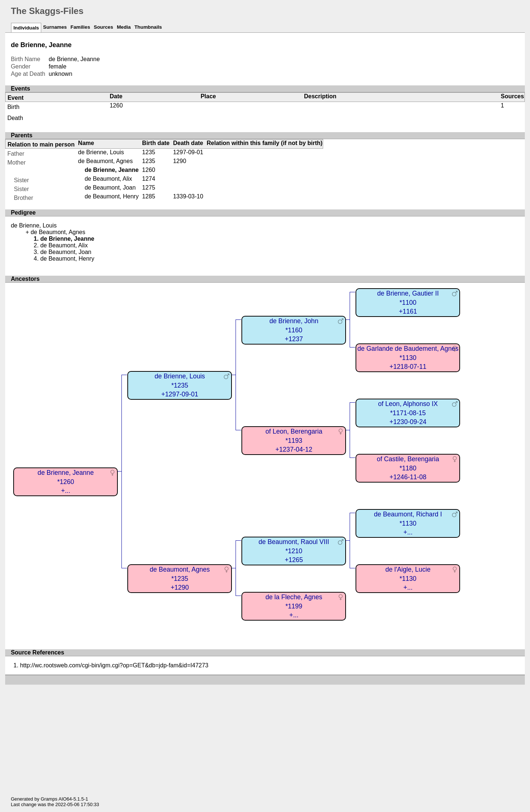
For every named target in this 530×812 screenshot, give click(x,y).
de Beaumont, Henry (112, 196)
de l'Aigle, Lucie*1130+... (408, 578)
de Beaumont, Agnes (105, 161)
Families (80, 27)
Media (124, 27)
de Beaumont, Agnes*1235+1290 (180, 578)
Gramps (49, 799)
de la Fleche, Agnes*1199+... (294, 606)
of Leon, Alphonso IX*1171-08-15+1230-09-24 (408, 413)
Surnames (55, 27)
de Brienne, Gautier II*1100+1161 (408, 302)
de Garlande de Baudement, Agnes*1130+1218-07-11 (408, 358)
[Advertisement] (265, 736)
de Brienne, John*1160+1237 (294, 330)
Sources (104, 27)
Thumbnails (148, 27)
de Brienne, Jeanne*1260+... (66, 482)
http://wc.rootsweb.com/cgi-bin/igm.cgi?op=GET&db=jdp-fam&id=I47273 (114, 665)
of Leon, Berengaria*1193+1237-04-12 (294, 440)
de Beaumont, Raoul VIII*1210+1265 (294, 551)
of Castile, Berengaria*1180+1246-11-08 (408, 468)
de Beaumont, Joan (110, 188)
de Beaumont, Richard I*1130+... (408, 523)
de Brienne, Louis (101, 152)
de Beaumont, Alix (108, 179)
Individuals (26, 28)
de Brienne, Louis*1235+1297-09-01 (180, 385)
